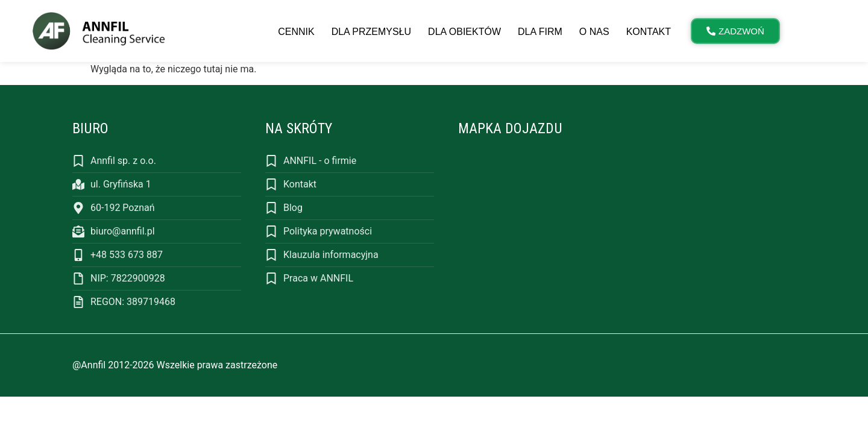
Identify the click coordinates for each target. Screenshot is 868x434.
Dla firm (540, 32)
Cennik (296, 32)
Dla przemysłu (371, 32)
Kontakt (649, 32)
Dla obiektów (464, 32)
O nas (594, 32)
